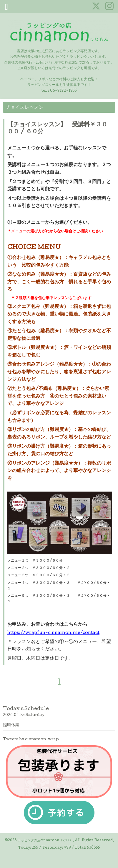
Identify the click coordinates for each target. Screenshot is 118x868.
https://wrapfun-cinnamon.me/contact (53, 633)
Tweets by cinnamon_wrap (31, 740)
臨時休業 (11, 725)
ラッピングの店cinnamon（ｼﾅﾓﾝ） (45, 841)
